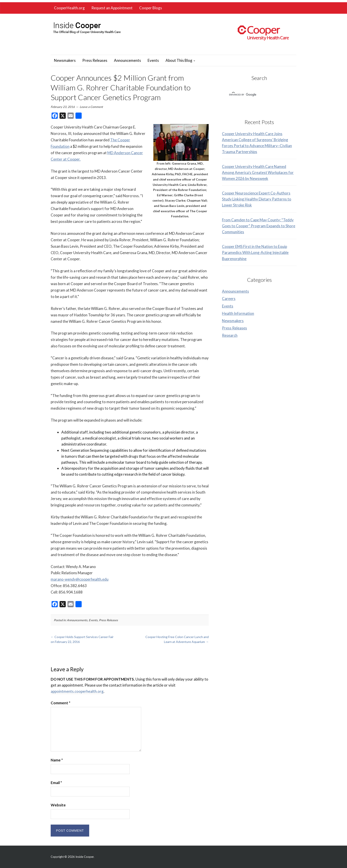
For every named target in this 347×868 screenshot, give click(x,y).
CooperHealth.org (69, 8)
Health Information (238, 313)
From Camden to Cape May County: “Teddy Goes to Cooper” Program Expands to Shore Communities (259, 226)
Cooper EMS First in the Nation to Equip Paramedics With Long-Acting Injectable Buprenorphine (255, 252)
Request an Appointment (112, 8)
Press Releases (95, 60)
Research (230, 335)
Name (57, 760)
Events (153, 60)
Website (58, 805)
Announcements (127, 60)
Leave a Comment (91, 107)
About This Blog (180, 60)
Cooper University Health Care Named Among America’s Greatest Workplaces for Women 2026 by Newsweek (258, 172)
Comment (61, 703)
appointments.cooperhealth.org (77, 691)
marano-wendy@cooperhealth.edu (80, 579)
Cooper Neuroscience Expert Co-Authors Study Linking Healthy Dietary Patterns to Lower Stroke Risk (257, 199)
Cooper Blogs (151, 8)
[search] (254, 95)
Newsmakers (65, 60)
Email (56, 783)
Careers (229, 299)
